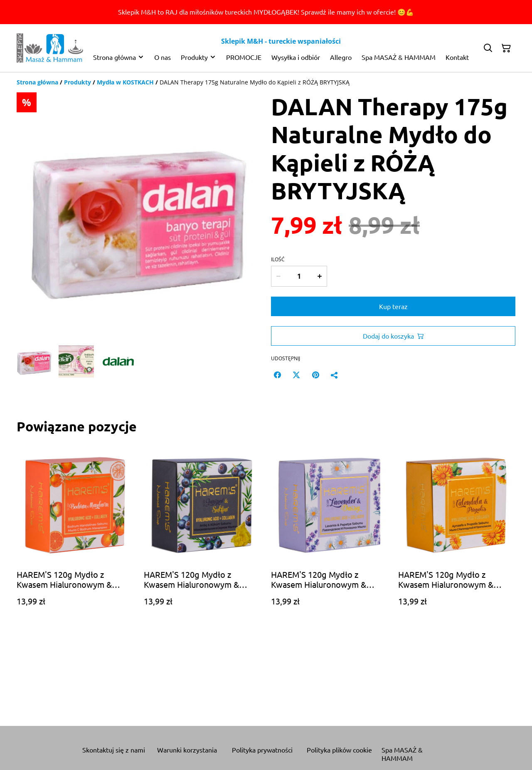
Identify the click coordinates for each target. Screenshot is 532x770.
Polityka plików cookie (339, 750)
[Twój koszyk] (506, 48)
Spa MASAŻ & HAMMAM (402, 754)
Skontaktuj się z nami (114, 750)
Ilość (278, 260)
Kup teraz (393, 306)
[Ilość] (299, 276)
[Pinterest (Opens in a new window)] (315, 375)
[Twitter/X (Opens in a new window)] (296, 375)
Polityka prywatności (262, 750)
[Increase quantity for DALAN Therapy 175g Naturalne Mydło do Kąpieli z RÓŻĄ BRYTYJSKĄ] (320, 276)
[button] (34, 361)
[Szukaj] (488, 48)
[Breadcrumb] (266, 82)
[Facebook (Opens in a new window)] (277, 375)
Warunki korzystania (187, 750)
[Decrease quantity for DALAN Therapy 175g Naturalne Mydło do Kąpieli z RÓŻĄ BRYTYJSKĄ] (278, 276)
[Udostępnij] (335, 375)
